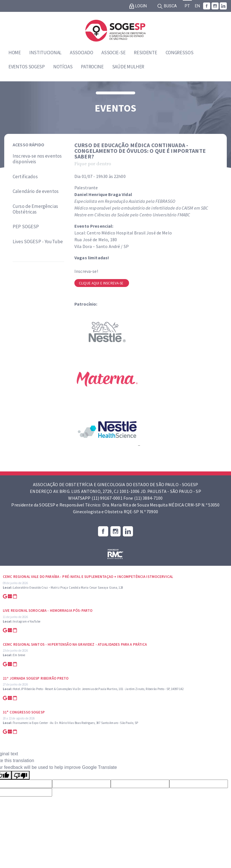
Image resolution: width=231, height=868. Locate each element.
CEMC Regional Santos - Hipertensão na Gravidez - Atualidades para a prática (75, 644)
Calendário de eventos (36, 191)
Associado (81, 53)
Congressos (180, 53)
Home (15, 53)
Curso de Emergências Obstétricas (35, 209)
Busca (167, 6)
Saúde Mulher (128, 67)
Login (138, 6)
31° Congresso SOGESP (24, 712)
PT (187, 6)
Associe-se (113, 53)
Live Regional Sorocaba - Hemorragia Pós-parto (48, 611)
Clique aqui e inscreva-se (102, 283)
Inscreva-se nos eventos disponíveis (37, 159)
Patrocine (92, 67)
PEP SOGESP (26, 227)
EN (197, 6)
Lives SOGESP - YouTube (38, 242)
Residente (145, 53)
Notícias (63, 67)
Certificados (25, 177)
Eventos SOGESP (27, 67)
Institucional (45, 53)
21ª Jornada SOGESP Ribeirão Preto (36, 678)
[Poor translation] (21, 775)
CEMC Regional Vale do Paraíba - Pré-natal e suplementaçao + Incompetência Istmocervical (88, 577)
